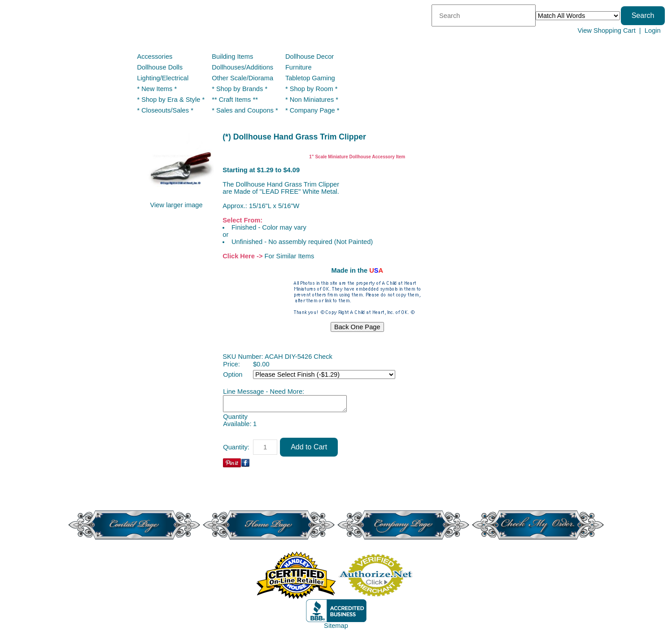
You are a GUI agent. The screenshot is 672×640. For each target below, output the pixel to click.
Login (653, 30)
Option (233, 374)
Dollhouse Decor (310, 57)
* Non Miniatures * (312, 100)
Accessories (155, 57)
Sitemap (336, 626)
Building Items (232, 57)
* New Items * (157, 89)
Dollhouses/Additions (242, 67)
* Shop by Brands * (240, 89)
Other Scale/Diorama (242, 78)
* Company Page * (312, 110)
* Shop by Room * (312, 89)
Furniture (299, 67)
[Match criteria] (578, 16)
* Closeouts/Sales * (165, 110)
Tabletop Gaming (310, 78)
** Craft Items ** (235, 100)
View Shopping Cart (606, 30)
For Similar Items (290, 256)
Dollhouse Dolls (160, 67)
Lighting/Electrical (164, 78)
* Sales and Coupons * (245, 110)
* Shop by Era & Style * (171, 100)
